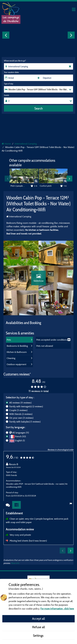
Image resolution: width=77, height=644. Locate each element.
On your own (21, 418)
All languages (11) (21, 433)
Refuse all (39, 627)
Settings (39, 636)
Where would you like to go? (15, 61)
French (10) (20, 436)
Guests (6, 95)
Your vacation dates (11, 72)
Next (71, 35)
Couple (18, 410)
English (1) (20, 440)
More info (15, 563)
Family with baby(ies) (25, 422)
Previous (6, 35)
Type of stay (9, 84)
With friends (21, 414)
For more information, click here (57, 609)
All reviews (20, 403)
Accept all (38, 619)
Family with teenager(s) (26, 406)
